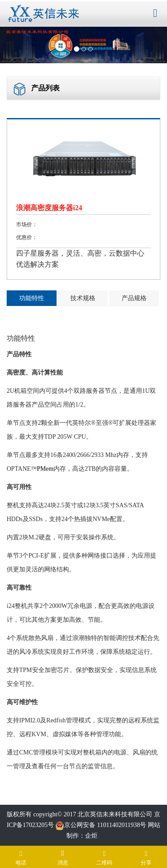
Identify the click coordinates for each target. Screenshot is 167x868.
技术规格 (83, 298)
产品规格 (134, 298)
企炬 (91, 836)
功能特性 (32, 298)
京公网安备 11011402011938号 (101, 825)
